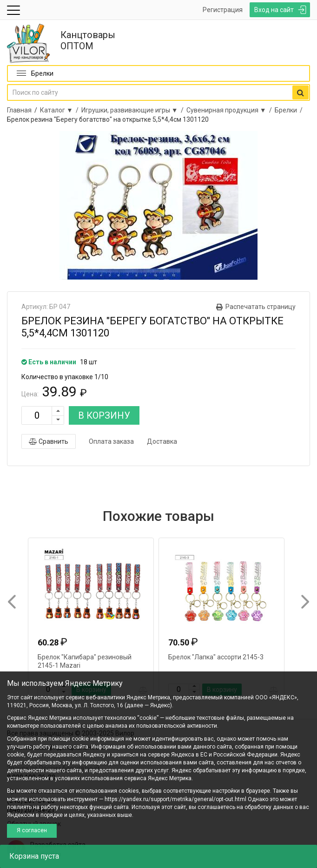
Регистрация (223, 10)
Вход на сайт (274, 10)
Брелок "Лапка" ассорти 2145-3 (216, 657)
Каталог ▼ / (61, 110)
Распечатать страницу (261, 307)
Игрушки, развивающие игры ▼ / (134, 110)
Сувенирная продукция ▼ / (231, 110)
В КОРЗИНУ (104, 415)
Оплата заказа (111, 441)
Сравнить (49, 441)
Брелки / (290, 110)
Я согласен (32, 830)
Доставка (162, 441)
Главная (19, 110)
